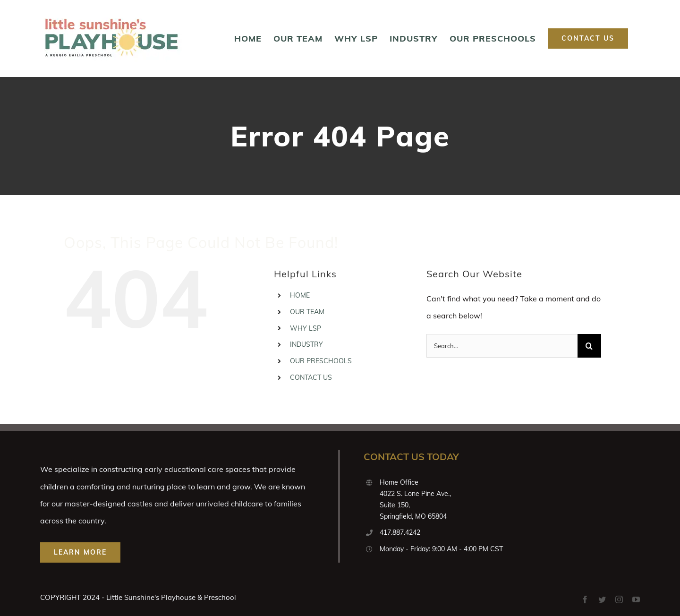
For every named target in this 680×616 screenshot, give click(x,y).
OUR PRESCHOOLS (321, 361)
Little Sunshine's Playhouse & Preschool (171, 597)
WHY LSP (306, 328)
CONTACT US (311, 377)
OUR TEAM (307, 312)
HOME (300, 295)
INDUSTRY (306, 344)
